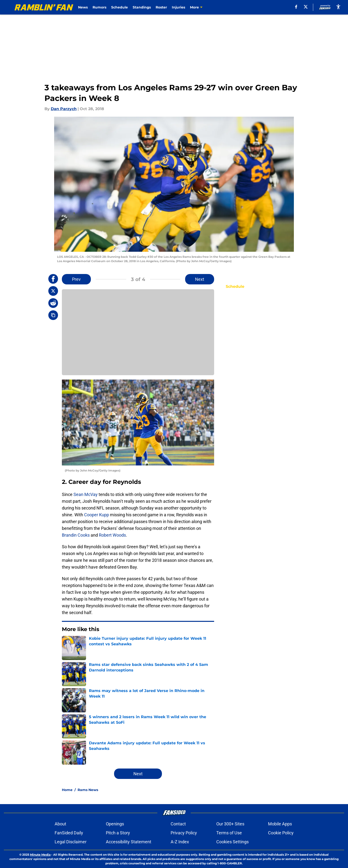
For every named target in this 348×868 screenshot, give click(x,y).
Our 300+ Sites (230, 824)
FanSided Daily (69, 833)
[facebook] (296, 7)
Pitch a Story (118, 833)
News (83, 7)
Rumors (99, 7)
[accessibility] (338, 7)
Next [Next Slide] (200, 279)
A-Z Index (180, 842)
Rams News (88, 790)
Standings (142, 7)
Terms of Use (229, 833)
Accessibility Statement (129, 842)
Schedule (120, 7)
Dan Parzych (64, 109)
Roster (161, 7)
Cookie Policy (281, 833)
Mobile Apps (280, 824)
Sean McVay (86, 494)
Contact (178, 824)
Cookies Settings (232, 842)
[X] (306, 7)
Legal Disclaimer (71, 842)
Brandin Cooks (76, 535)
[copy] (53, 315)
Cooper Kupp (97, 515)
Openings (115, 824)
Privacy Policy (184, 833)
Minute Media (40, 855)
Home (67, 790)
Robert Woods (112, 535)
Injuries (178, 7)
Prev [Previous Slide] (76, 279)
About (60, 824)
